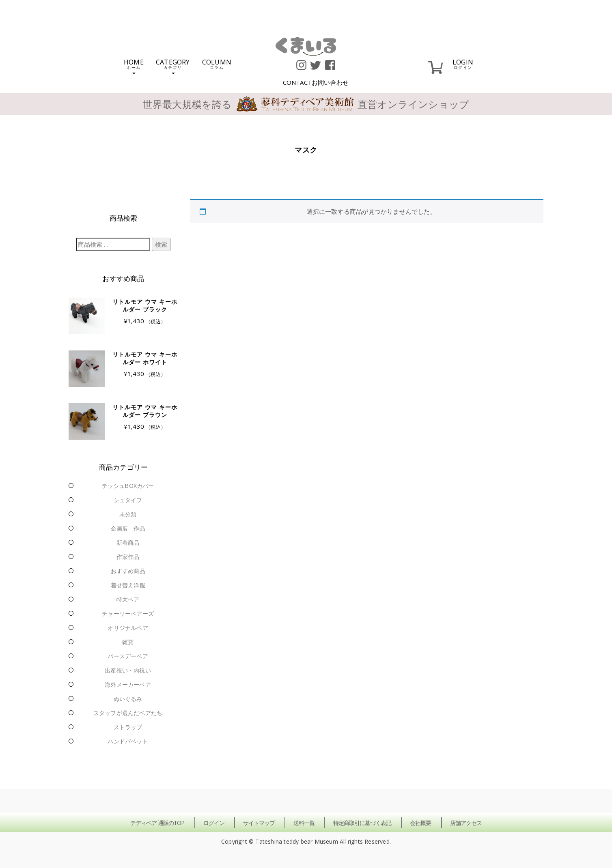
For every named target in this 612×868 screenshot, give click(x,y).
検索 (161, 244)
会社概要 (420, 823)
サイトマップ (259, 823)
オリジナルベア (128, 628)
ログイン (214, 823)
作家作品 (128, 557)
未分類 (128, 514)
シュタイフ (128, 500)
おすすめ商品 (128, 571)
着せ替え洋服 (128, 585)
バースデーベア (128, 656)
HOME (134, 66)
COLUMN (217, 63)
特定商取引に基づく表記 (362, 823)
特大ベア (128, 599)
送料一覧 (304, 823)
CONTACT (316, 82)
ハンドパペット (128, 741)
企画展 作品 (128, 528)
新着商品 (128, 542)
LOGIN (463, 63)
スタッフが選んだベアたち (128, 713)
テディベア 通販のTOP (157, 823)
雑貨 (128, 642)
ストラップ (128, 727)
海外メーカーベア (128, 684)
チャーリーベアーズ (128, 613)
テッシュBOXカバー (128, 486)
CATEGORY (173, 66)
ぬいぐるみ (128, 699)
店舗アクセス (466, 823)
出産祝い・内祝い (128, 670)
